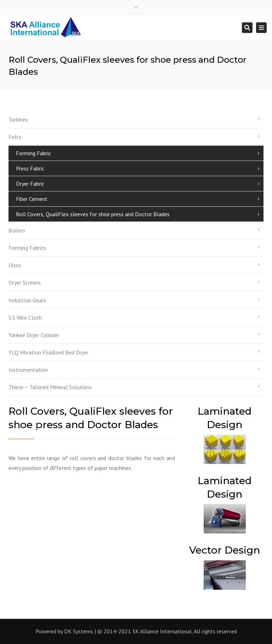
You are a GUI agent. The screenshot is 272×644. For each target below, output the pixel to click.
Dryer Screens (25, 282)
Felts (15, 137)
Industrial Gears (27, 300)
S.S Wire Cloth (25, 318)
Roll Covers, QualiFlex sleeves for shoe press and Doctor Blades (93, 214)
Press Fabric (30, 168)
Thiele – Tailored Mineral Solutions (50, 387)
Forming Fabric (33, 153)
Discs (15, 265)
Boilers (17, 230)
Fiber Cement (32, 199)
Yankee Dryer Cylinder (34, 335)
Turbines (18, 119)
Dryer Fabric (30, 184)
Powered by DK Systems (64, 631)
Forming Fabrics (27, 248)
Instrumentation (28, 370)
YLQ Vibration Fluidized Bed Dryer (49, 352)
